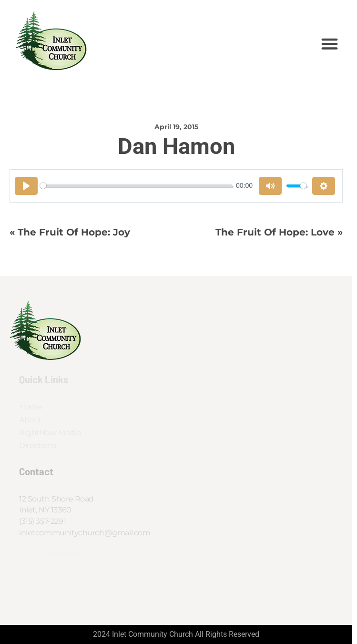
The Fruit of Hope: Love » (279, 232)
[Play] (26, 186)
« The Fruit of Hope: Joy (70, 232)
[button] (330, 44)
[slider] (136, 186)
